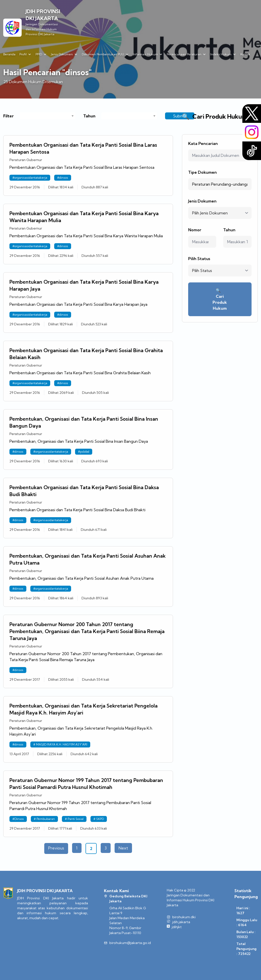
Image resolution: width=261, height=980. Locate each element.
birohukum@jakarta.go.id (130, 943)
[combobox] (47, 116)
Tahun (89, 116)
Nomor (195, 230)
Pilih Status (199, 259)
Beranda (9, 54)
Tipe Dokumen (202, 172)
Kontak (245, 54)
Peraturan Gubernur (26, 160)
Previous (56, 848)
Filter (8, 116)
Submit (180, 116)
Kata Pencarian (203, 143)
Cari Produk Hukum (220, 299)
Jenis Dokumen (202, 201)
